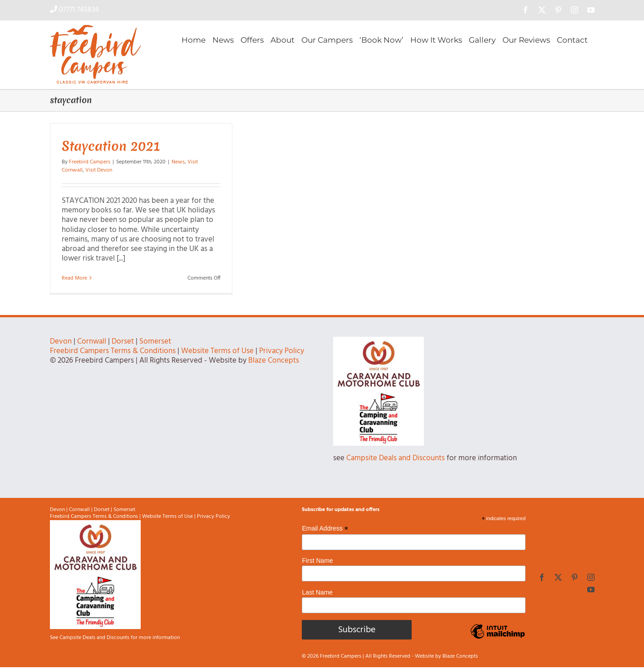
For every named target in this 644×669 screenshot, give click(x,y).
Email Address (325, 529)
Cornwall (92, 342)
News (178, 162)
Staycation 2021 (111, 146)
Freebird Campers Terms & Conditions (113, 351)
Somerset (155, 342)
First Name (317, 561)
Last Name (317, 592)
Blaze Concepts (274, 361)
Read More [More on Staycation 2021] (74, 278)
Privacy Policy (282, 351)
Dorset (123, 342)
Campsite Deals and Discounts (396, 458)
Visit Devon (99, 170)
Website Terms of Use (217, 351)
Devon (61, 342)
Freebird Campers (90, 162)
